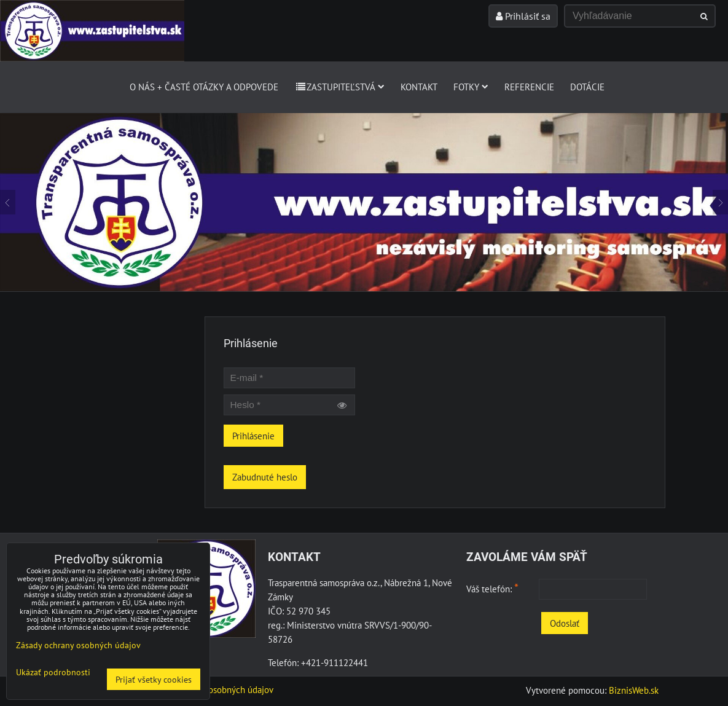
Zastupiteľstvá (339, 87)
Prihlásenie (253, 436)
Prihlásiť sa (523, 16)
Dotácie (587, 87)
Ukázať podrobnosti (53, 672)
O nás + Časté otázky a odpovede (204, 87)
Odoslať (565, 623)
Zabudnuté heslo (265, 477)
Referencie (529, 87)
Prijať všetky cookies (154, 679)
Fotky (471, 87)
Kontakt (419, 87)
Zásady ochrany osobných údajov (210, 689)
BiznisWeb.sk (634, 690)
